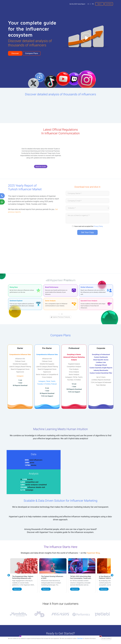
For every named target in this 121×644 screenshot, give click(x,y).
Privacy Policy (98, 226)
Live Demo (109, 4)
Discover (15, 53)
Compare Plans (32, 53)
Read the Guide (41, 166)
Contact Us (36, 622)
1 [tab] (59, 314)
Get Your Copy (87, 232)
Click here (80, 638)
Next (112, 556)
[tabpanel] (25, 297)
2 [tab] (62, 314)
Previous (9, 556)
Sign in (99, 4)
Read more (16, 570)
